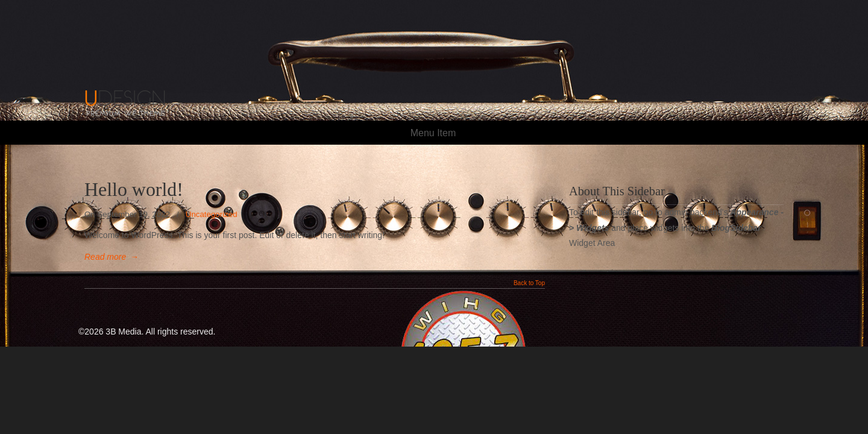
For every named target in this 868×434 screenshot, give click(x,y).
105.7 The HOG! (145, 65)
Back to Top (529, 283)
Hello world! (134, 190)
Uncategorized (212, 214)
